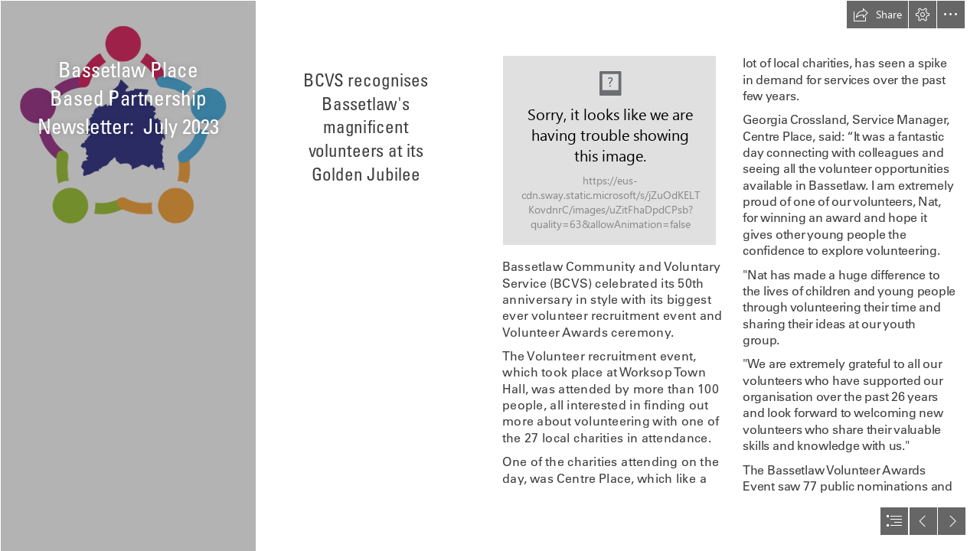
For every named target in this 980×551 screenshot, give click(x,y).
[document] (490, 275)
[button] (877, 15)
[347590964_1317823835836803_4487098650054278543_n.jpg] (609, 150)
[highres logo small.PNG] (127, 275)
